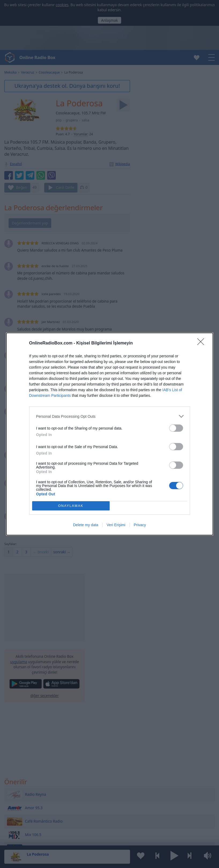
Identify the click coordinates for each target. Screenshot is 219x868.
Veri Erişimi (116, 525)
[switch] (176, 428)
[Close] (202, 343)
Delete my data (86, 525)
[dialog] (110, 434)
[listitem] (110, 416)
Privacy (140, 525)
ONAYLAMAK (71, 506)
